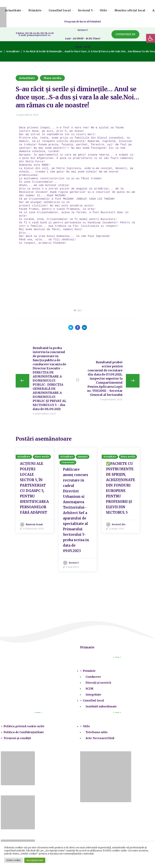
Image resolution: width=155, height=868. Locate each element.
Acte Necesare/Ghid (100, 738)
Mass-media (52, 78)
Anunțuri (83, 457)
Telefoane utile (97, 732)
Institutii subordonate (101, 707)
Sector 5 (74, 563)
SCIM (89, 689)
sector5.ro (119, 525)
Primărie (89, 671)
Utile (86, 726)
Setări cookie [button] (13, 860)
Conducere (93, 677)
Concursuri (68, 463)
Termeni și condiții (17, 738)
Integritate (93, 695)
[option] (35, 490)
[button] (151, 38)
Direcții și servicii (98, 683)
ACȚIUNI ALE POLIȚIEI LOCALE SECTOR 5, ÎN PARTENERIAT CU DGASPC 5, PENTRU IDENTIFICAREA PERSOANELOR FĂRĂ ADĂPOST (34, 488)
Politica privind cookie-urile (24, 726)
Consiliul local (93, 701)
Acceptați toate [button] (35, 860)
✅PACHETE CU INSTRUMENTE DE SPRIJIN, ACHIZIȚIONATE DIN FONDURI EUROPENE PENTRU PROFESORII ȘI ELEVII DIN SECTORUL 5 (121, 488)
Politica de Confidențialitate (24, 732)
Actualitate (13, 51)
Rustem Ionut (34, 525)
